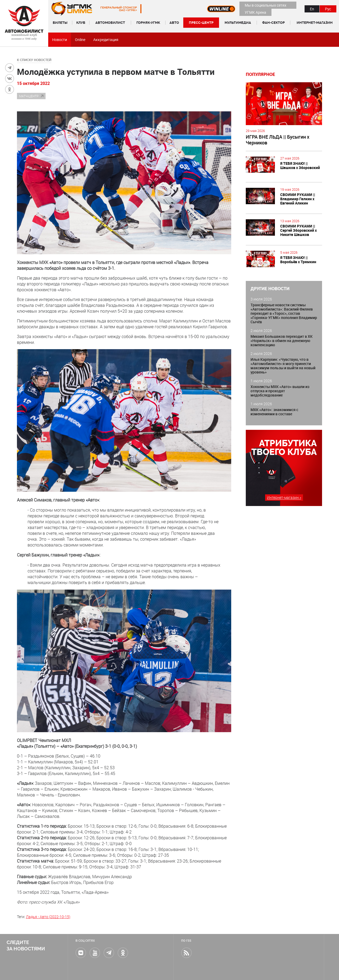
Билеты (60, 23)
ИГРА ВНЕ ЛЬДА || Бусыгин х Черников (278, 140)
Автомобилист (110, 23)
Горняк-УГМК (148, 23)
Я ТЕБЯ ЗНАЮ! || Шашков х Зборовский (300, 165)
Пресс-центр (201, 23)
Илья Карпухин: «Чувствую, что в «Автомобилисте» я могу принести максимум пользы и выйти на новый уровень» (283, 366)
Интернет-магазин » (284, 497)
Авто (174, 23)
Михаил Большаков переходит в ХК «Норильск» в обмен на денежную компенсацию (282, 341)
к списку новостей (34, 60)
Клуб (81, 23)
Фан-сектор (273, 23)
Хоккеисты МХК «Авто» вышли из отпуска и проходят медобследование (280, 391)
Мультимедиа (238, 23)
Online (80, 40)
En (312, 9)
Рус (328, 9)
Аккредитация (106, 40)
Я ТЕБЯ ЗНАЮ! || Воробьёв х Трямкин (298, 260)
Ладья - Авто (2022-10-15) (48, 917)
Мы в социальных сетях (266, 5)
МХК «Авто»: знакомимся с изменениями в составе (274, 412)
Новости (60, 40)
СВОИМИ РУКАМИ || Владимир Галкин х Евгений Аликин (298, 199)
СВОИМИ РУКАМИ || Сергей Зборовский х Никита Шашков (298, 230)
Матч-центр (29, 96)
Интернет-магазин (315, 23)
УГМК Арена (255, 12)
